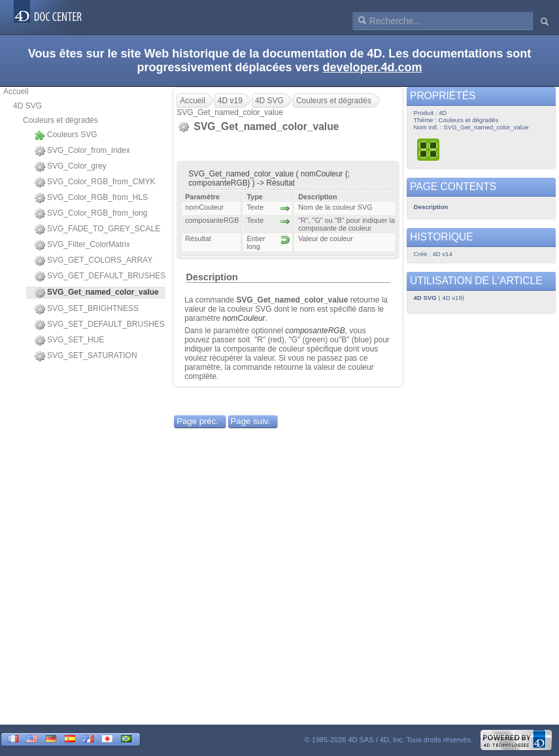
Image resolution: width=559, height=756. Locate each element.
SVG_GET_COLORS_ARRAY (93, 261)
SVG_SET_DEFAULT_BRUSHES (100, 325)
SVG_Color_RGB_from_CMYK (95, 182)
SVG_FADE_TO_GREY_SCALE (97, 229)
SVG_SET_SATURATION (86, 356)
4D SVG (27, 106)
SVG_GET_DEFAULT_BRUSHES (100, 276)
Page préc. (197, 421)
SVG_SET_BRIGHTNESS (87, 309)
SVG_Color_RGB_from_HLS (91, 198)
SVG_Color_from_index (82, 151)
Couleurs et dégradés (60, 120)
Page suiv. (251, 421)
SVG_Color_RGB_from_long (91, 214)
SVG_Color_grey (71, 167)
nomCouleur (244, 318)
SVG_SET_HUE (69, 340)
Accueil (16, 91)
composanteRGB (315, 331)
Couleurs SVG (66, 135)
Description (212, 277)
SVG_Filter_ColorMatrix (82, 245)
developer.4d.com (373, 67)
